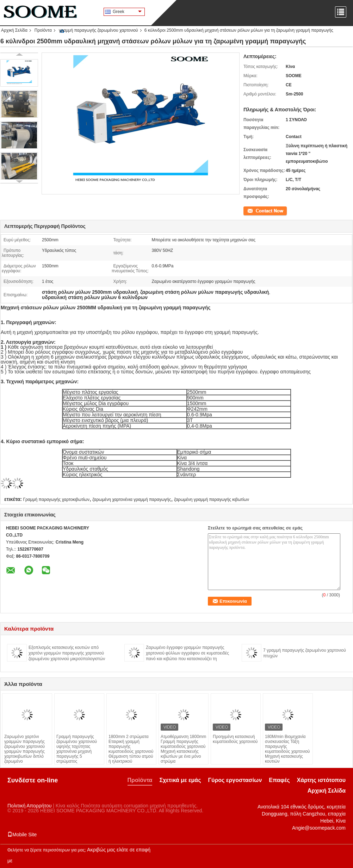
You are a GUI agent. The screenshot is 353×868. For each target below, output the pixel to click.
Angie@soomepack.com (319, 828)
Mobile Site (22, 835)
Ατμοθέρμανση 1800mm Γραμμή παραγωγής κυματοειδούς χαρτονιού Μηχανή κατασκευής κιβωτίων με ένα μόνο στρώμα (183, 749)
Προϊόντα (43, 30)
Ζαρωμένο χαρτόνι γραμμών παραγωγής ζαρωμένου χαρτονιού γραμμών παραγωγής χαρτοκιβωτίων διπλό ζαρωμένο (24, 749)
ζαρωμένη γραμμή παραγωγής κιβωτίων (212, 500)
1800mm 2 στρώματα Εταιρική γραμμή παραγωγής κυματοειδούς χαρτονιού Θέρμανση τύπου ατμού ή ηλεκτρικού (131, 749)
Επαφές (279, 780)
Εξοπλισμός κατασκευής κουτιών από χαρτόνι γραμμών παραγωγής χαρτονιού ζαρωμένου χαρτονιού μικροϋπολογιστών (67, 653)
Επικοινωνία (255, 210)
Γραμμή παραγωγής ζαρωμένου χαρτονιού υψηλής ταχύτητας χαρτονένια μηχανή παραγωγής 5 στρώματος (77, 749)
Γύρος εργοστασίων (235, 780)
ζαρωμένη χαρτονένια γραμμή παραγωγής (132, 500)
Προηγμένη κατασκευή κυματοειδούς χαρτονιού (235, 739)
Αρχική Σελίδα (14, 30)
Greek (127, 12)
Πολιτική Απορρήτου (29, 806)
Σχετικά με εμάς (180, 780)
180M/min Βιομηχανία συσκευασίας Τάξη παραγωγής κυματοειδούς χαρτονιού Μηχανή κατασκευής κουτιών (287, 749)
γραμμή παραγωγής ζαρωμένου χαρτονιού (98, 30)
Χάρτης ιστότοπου (321, 780)
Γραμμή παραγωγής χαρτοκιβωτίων (56, 500)
